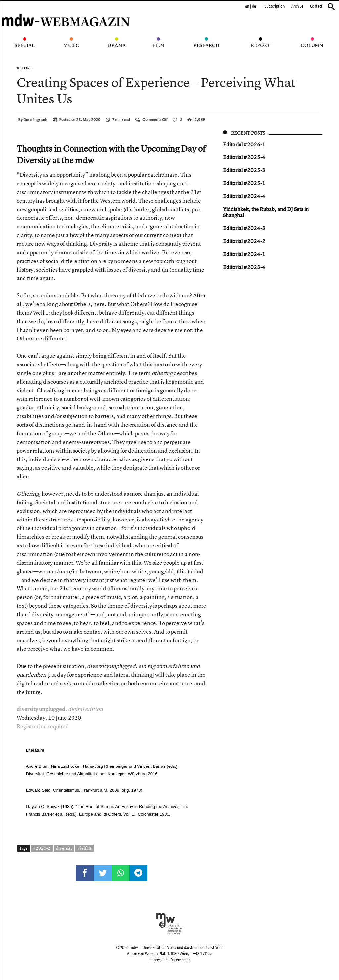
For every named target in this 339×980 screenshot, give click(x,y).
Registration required (43, 726)
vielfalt (85, 848)
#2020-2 (42, 848)
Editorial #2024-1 (244, 254)
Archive (297, 6)
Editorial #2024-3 (244, 228)
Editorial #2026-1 (244, 144)
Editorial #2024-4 (244, 196)
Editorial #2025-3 (244, 170)
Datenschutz (180, 960)
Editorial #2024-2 (244, 241)
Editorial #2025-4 (244, 157)
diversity (64, 848)
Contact (316, 6)
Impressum (158, 960)
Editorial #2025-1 (244, 183)
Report (24, 68)
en (247, 6)
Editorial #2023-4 (244, 267)
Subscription (275, 6)
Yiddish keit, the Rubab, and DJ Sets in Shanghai (266, 212)
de (254, 6)
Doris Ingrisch (35, 120)
